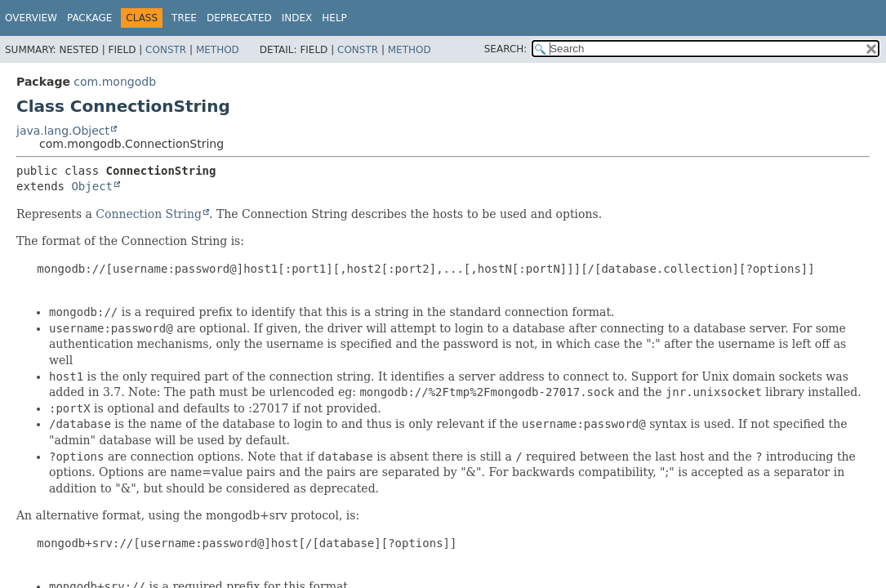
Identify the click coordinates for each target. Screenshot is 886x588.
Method (218, 50)
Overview (31, 18)
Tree (184, 18)
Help (334, 18)
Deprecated (239, 18)
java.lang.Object (63, 131)
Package (89, 18)
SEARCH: (506, 49)
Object (92, 186)
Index (297, 18)
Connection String (149, 214)
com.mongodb (115, 82)
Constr (166, 50)
